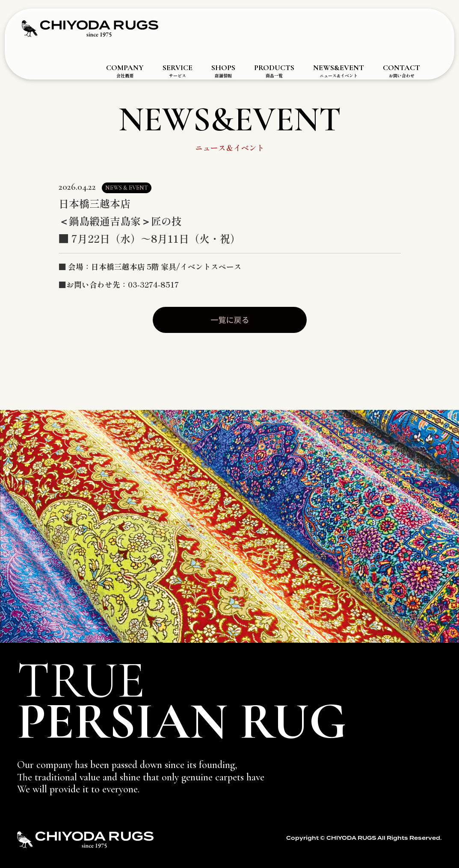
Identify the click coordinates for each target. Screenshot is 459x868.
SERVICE (178, 71)
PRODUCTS (274, 71)
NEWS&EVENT (339, 71)
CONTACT (401, 71)
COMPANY (125, 71)
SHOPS (223, 71)
